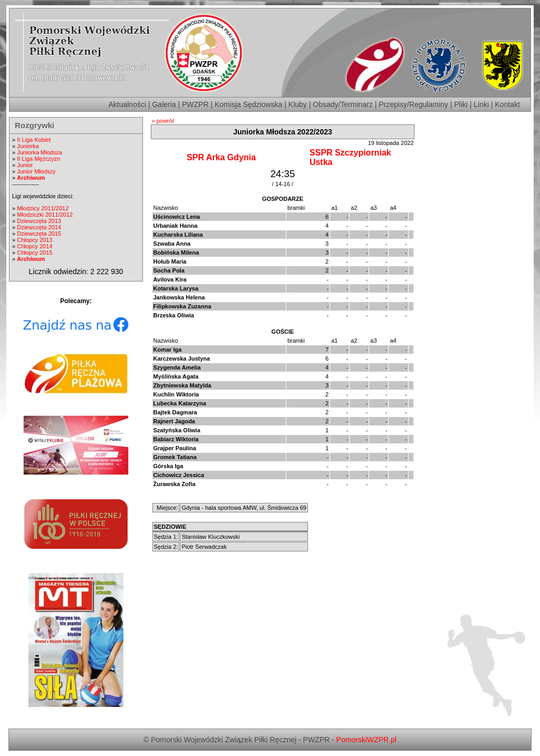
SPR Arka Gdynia (221, 157)
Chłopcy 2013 (35, 240)
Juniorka (28, 146)
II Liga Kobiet (34, 140)
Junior (25, 165)
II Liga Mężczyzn (38, 159)
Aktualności (127, 104)
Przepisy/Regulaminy (413, 104)
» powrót (163, 121)
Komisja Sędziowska (248, 104)
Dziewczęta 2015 (39, 234)
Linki (481, 104)
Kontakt (508, 104)
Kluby (298, 104)
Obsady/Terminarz (343, 104)
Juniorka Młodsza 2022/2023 (283, 132)
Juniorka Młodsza (40, 152)
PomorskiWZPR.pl (367, 740)
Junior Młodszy (36, 171)
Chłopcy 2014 (35, 246)
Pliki (461, 104)
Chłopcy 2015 (35, 253)
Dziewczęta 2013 (39, 221)
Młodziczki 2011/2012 (45, 215)
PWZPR (195, 104)
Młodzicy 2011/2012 (43, 208)
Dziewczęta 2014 (39, 227)
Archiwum (31, 178)
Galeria (164, 104)
